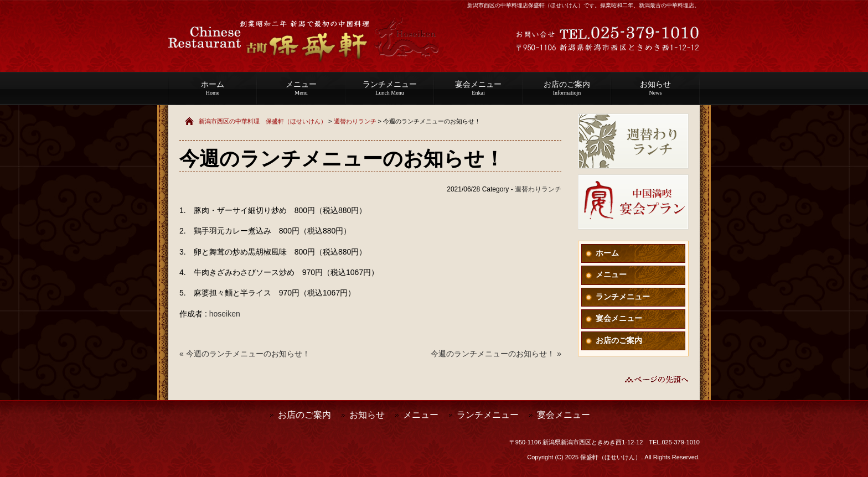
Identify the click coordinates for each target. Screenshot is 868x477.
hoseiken (225, 314)
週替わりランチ (355, 121)
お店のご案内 (567, 88)
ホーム (213, 88)
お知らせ (655, 88)
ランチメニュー (390, 88)
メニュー (301, 88)
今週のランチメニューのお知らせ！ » (496, 354)
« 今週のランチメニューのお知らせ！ (245, 354)
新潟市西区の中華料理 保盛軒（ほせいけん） (263, 121)
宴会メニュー (478, 88)
